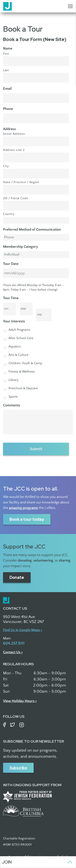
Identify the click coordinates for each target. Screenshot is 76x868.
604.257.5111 (14, 643)
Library (13, 380)
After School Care (21, 338)
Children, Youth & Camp (25, 363)
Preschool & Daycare (23, 388)
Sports (13, 397)
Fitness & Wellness (22, 372)
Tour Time (11, 298)
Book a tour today (27, 519)
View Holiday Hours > (20, 701)
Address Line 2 (14, 150)
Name (8, 49)
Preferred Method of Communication (32, 230)
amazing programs (23, 508)
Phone (8, 109)
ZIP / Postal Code (16, 198)
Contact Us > (13, 652)
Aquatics (15, 347)
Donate (17, 577)
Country (9, 214)
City (6, 166)
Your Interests (14, 321)
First (6, 54)
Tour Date (11, 264)
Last (6, 70)
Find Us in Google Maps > (23, 630)
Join (7, 862)
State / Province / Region (21, 182)
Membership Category (20, 247)
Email (7, 89)
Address (9, 129)
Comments (12, 405)
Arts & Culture (18, 355)
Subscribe (18, 768)
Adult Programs (19, 330)
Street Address (14, 134)
